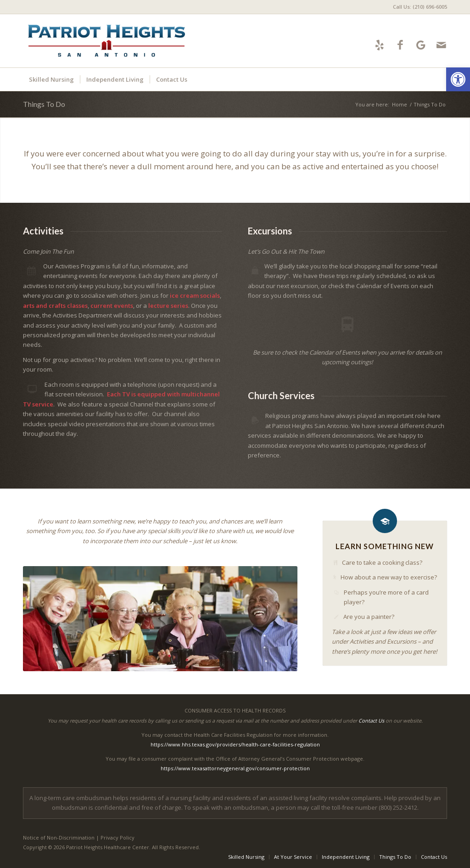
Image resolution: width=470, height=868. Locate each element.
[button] (458, 79)
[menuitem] (418, 7)
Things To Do (44, 104)
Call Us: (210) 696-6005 (420, 7)
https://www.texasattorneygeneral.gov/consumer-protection (235, 768)
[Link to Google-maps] (421, 45)
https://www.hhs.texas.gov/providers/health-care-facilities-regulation (235, 744)
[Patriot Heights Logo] (106, 41)
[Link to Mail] (441, 45)
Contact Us (371, 721)
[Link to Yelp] (379, 45)
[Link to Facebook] (400, 45)
